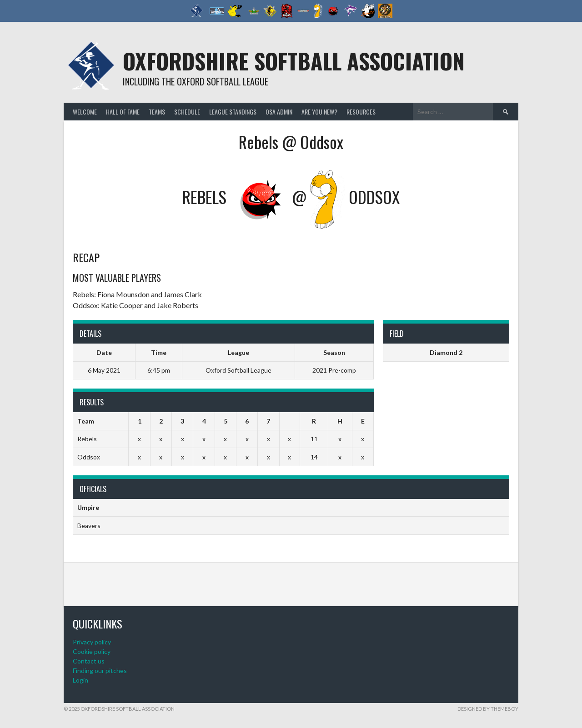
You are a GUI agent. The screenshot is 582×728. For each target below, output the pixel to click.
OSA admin (279, 112)
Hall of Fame (123, 112)
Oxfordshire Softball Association (294, 61)
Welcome (85, 112)
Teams (157, 112)
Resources (361, 112)
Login (80, 680)
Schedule (187, 112)
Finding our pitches (100, 671)
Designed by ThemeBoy (488, 709)
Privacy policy (92, 642)
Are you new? (319, 112)
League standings (233, 112)
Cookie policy (92, 651)
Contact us (89, 661)
